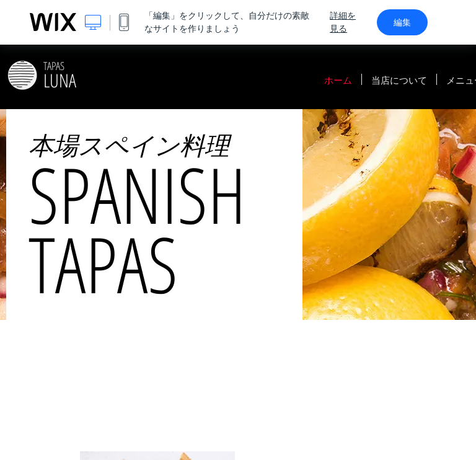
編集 (402, 22)
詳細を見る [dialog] (343, 22)
